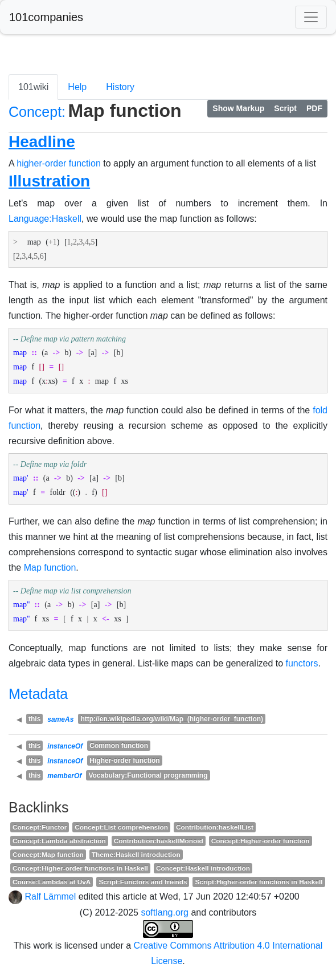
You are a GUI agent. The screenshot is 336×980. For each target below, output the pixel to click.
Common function (119, 746)
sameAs (60, 719)
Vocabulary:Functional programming (148, 775)
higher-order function (59, 163)
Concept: (37, 112)
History (120, 87)
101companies (46, 17)
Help (77, 87)
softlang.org (165, 912)
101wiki (33, 87)
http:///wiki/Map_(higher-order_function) (172, 719)
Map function (50, 568)
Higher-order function (124, 761)
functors (302, 663)
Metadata (38, 694)
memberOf (64, 776)
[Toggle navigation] (311, 17)
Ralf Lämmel (50, 896)
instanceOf (65, 746)
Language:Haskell (45, 219)
